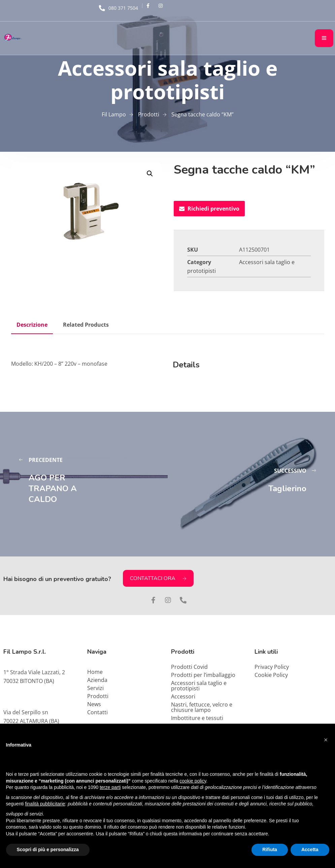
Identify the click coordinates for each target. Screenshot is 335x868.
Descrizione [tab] (32, 325)
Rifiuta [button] (270, 849)
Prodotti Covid (189, 667)
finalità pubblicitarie (45, 804)
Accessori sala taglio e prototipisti (199, 686)
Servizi (95, 688)
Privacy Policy (272, 667)
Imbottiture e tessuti (197, 718)
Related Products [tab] (86, 325)
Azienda (97, 680)
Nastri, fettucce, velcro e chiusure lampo (202, 707)
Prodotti (98, 696)
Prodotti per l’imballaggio (203, 675)
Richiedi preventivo (209, 209)
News (94, 704)
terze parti (110, 787)
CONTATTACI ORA (158, 578)
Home (95, 672)
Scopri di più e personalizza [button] (48, 849)
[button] (150, 174)
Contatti (97, 712)
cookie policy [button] (193, 781)
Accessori (183, 696)
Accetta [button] (310, 849)
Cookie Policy (271, 675)
